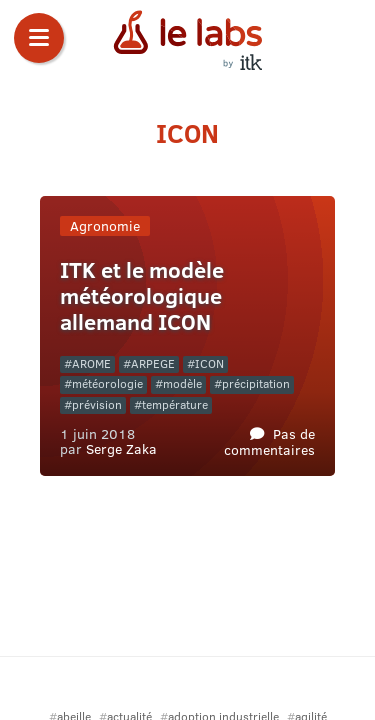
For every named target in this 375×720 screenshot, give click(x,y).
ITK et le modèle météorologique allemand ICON (142, 295)
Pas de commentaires (269, 440)
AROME (91, 363)
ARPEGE (153, 363)
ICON (209, 363)
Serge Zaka (121, 448)
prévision (97, 404)
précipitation (256, 383)
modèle (182, 383)
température (175, 404)
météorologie (107, 383)
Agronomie (105, 225)
